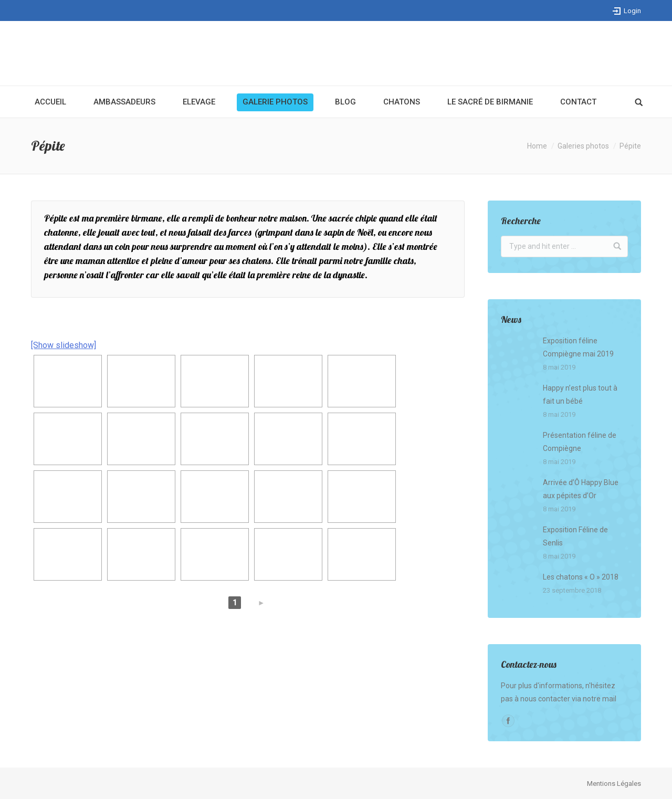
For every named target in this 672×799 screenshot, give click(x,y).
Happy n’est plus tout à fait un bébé (580, 395)
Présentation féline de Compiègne (580, 442)
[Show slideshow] (64, 345)
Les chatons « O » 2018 (581, 577)
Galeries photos (583, 146)
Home (537, 146)
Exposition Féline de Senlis (575, 536)
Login (632, 11)
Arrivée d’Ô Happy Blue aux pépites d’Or (581, 489)
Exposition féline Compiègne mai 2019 (578, 347)
